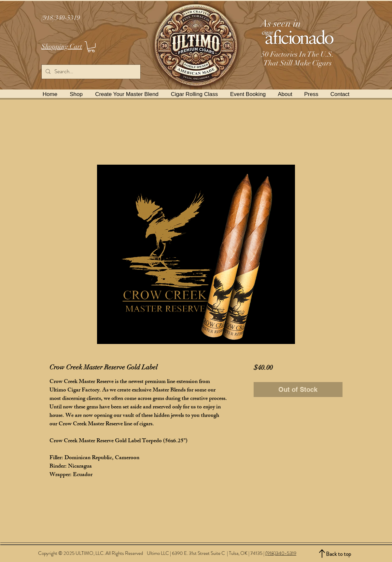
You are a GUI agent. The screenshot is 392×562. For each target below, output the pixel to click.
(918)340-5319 (281, 553)
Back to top (338, 554)
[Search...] (91, 72)
